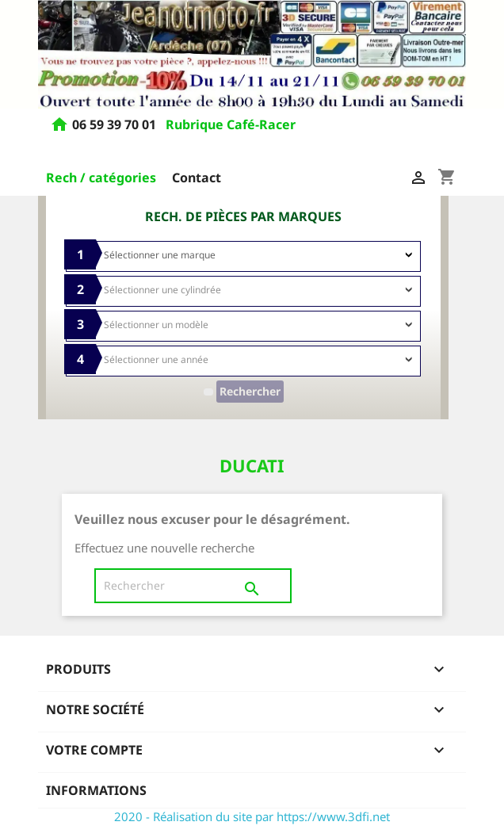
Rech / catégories (101, 178)
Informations (96, 790)
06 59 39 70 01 (116, 125)
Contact (197, 178)
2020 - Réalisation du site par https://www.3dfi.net (252, 816)
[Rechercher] (193, 586)
